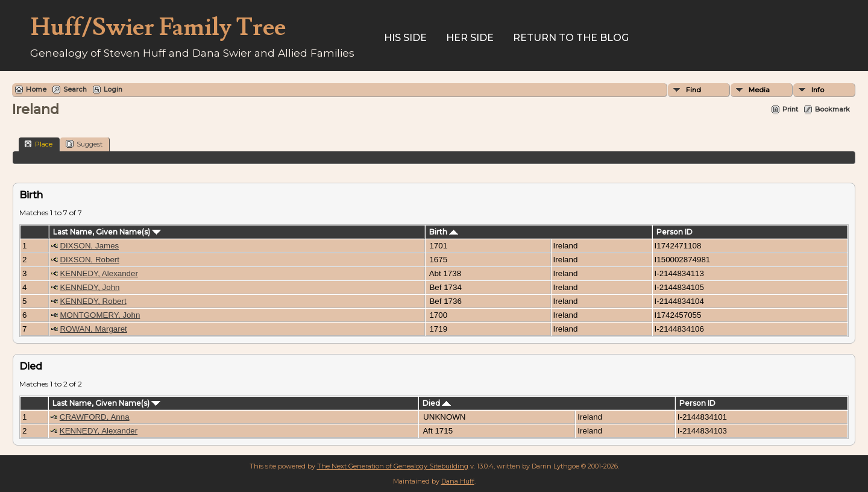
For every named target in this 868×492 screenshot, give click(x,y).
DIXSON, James (89, 246)
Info (818, 90)
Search (75, 89)
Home (36, 89)
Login (113, 89)
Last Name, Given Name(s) (107, 232)
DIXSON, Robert (90, 260)
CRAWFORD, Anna (95, 417)
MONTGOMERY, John (100, 315)
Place (38, 144)
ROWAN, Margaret (93, 329)
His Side (405, 38)
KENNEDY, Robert (93, 301)
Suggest (84, 144)
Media (759, 90)
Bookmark (832, 109)
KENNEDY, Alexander (99, 273)
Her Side (470, 38)
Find (693, 90)
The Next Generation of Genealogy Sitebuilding (393, 466)
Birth (444, 232)
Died (437, 403)
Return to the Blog (571, 38)
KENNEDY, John (90, 287)
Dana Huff (458, 481)
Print (790, 109)
